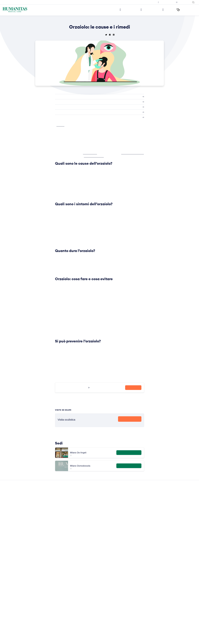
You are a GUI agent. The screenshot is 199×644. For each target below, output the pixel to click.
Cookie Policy (67, 638)
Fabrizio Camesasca (110, 156)
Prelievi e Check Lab (70, 594)
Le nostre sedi (121, 10)
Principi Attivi (106, 613)
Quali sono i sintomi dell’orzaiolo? (72, 102)
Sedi (63, 583)
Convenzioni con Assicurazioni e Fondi (77, 617)
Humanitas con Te (182, 2)
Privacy (65, 634)
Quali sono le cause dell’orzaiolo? (72, 97)
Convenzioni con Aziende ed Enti (75, 620)
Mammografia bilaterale (150, 613)
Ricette (104, 617)
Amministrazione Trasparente (74, 624)
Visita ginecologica (148, 583)
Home (86, 21)
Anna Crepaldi (93, 153)
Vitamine (104, 639)
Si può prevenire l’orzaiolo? (69, 117)
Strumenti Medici (108, 628)
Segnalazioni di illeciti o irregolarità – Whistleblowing (77, 629)
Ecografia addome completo (152, 605)
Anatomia (105, 579)
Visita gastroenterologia (150, 598)
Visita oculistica (147, 587)
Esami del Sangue (108, 583)
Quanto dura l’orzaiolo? (67, 107)
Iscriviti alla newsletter (146, 2)
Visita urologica (147, 602)
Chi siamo (66, 575)
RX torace (144, 609)
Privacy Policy (67, 642)
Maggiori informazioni (128, 454)
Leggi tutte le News (98, 547)
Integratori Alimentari (110, 594)
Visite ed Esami (145, 10)
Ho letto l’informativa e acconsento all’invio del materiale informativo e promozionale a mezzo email (41, 607)
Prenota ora (133, 391)
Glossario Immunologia (110, 587)
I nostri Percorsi (185, 10)
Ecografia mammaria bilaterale (153, 617)
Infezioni (104, 590)
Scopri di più (130, 426)
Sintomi (104, 620)
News (92, 21)
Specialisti (105, 624)
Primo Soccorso (107, 609)
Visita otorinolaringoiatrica (151, 594)
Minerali (104, 602)
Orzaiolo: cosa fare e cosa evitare (72, 112)
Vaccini (104, 635)
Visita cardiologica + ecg (151, 579)
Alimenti (104, 575)
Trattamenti (106, 632)
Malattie (104, 598)
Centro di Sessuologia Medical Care (76, 609)
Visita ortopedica (147, 590)
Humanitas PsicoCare (70, 598)
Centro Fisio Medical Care (72, 602)
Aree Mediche (67, 590)
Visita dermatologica (149, 575)
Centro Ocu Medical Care (72, 605)
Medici (165, 10)
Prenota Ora (130, 421)
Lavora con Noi (68, 579)
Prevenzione (106, 605)
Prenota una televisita (164, 2)
